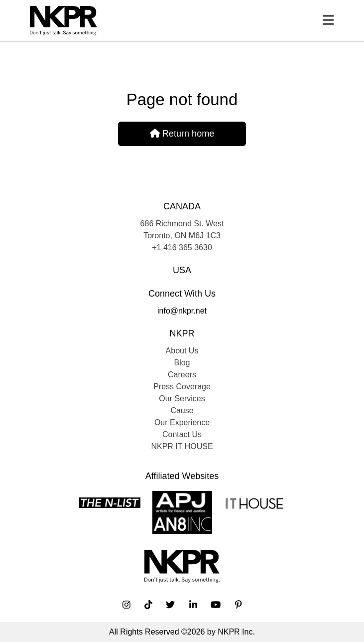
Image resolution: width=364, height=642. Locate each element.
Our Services (182, 399)
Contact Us (182, 434)
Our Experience (182, 422)
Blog (182, 363)
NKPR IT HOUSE (182, 446)
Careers (182, 375)
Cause (182, 410)
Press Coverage (182, 387)
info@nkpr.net (182, 311)
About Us (182, 351)
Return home (182, 134)
